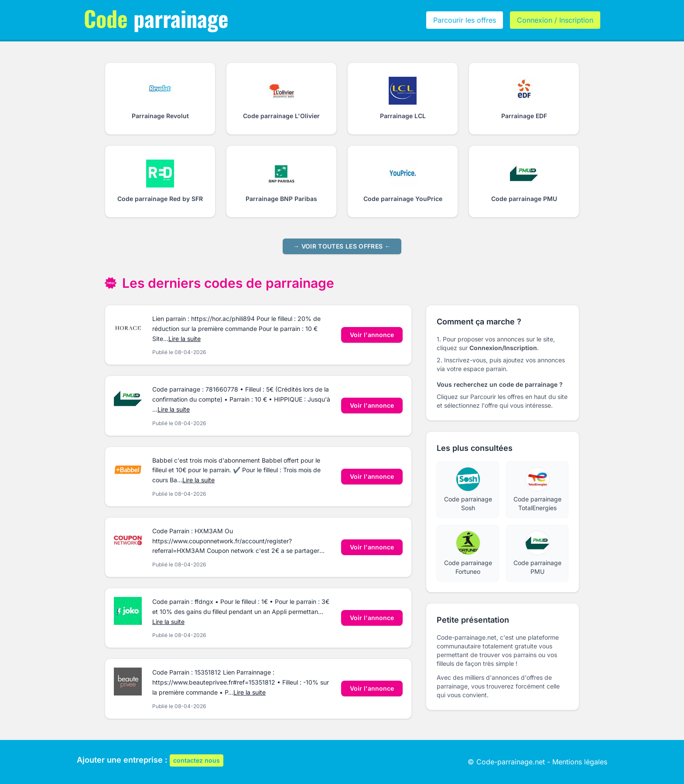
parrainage (156, 18)
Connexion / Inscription (555, 20)
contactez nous (197, 760)
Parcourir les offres (465, 20)
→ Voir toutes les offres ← (342, 246)
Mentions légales (580, 762)
